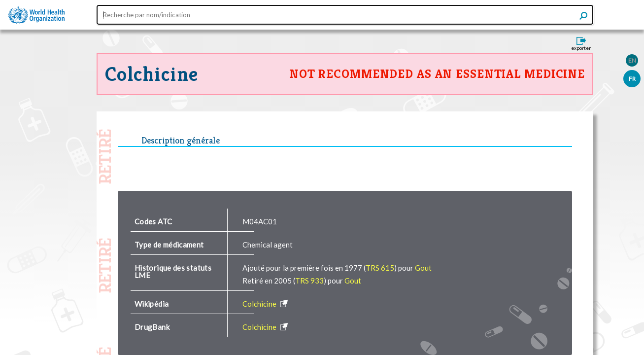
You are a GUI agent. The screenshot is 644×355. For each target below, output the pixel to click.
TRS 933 (309, 281)
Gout (423, 268)
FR (632, 79)
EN (632, 60)
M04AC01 (260, 221)
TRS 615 (380, 268)
